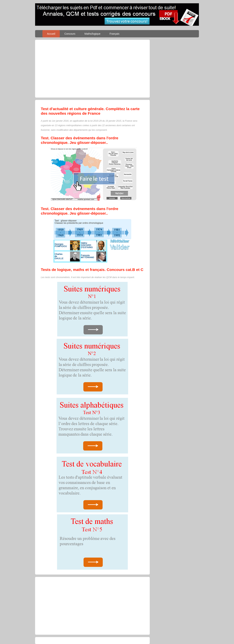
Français (114, 34)
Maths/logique (92, 34)
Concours (70, 34)
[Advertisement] (92, 69)
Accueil (51, 34)
